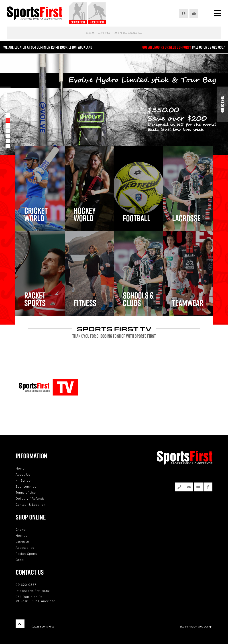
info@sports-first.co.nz (33, 591)
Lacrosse (22, 541)
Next (222, 104)
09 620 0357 (26, 585)
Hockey (21, 535)
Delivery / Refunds (30, 498)
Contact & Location (31, 504)
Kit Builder (24, 480)
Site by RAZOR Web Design (196, 626)
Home (20, 468)
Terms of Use (26, 492)
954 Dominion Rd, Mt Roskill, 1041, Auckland (36, 599)
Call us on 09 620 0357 (208, 47)
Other (20, 560)
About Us (23, 474)
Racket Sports (26, 554)
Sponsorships (26, 486)
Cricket (21, 529)
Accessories (25, 548)
